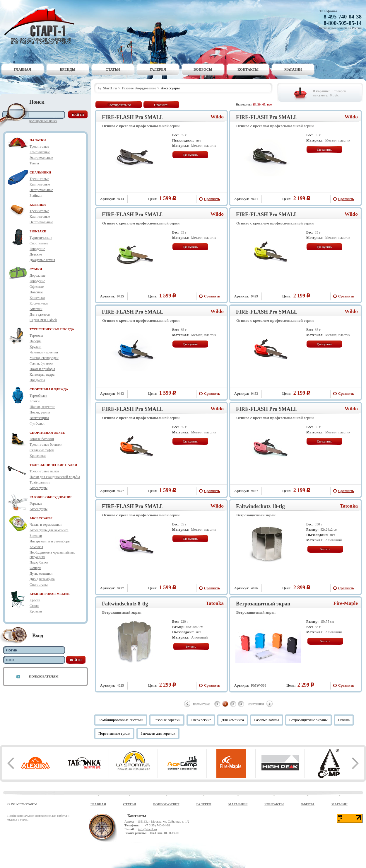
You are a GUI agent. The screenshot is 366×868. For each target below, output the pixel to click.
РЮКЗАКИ (38, 231)
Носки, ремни (40, 412)
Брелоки (36, 536)
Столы (34, 606)
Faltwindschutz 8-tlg (125, 604)
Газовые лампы (267, 720)
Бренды (68, 69)
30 (259, 104)
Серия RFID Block (43, 320)
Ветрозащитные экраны (308, 720)
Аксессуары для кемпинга (49, 530)
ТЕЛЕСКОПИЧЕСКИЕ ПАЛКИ (53, 465)
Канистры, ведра (42, 375)
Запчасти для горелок (158, 733)
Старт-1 (42, 25)
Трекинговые (39, 147)
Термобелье (38, 396)
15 (254, 104)
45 (264, 104)
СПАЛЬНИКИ (40, 172)
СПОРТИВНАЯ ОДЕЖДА (49, 389)
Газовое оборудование (139, 88)
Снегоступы (39, 585)
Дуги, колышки (41, 573)
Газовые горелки (167, 720)
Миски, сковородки (44, 358)
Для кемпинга (233, 720)
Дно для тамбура (42, 579)
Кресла (35, 600)
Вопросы (203, 69)
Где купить (190, 155)
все (269, 104)
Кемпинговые (40, 152)
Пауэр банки (39, 562)
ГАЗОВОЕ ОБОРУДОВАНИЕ (51, 497)
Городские (37, 249)
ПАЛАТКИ (38, 140)
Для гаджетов (40, 314)
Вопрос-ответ (166, 804)
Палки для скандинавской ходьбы (55, 477)
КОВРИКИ (38, 205)
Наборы (35, 341)
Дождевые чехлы (42, 260)
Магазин (293, 69)
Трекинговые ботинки (46, 445)
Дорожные (37, 275)
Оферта (308, 804)
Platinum (36, 195)
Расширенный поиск (43, 121)
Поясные (36, 292)
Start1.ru (110, 88)
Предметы (37, 380)
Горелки (36, 503)
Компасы (36, 547)
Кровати (36, 611)
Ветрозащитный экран (263, 604)
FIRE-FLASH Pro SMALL (133, 117)
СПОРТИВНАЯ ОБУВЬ (47, 433)
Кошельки (37, 298)
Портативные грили (114, 733)
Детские (36, 254)
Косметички (39, 303)
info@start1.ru (147, 829)
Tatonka (349, 506)
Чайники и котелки (44, 352)
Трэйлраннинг (40, 482)
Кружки (35, 347)
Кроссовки (38, 456)
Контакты (248, 69)
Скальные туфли (42, 450)
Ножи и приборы (42, 369)
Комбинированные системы (121, 720)
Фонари (35, 568)
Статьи (113, 69)
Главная (23, 69)
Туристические (41, 238)
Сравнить (161, 105)
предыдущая (202, 704)
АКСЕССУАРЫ (41, 518)
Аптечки (36, 309)
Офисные (37, 287)
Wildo (217, 117)
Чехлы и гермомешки (46, 525)
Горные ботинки (42, 439)
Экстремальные (41, 158)
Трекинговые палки (44, 471)
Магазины (238, 804)
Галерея (158, 69)
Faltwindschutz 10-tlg (260, 506)
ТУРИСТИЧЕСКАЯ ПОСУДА (52, 329)
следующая (256, 704)
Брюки (35, 401)
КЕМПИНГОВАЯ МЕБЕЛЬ (50, 594)
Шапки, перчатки (42, 407)
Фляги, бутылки (41, 363)
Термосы (36, 336)
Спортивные (39, 243)
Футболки (37, 423)
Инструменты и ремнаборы (50, 541)
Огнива (344, 720)
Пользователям (44, 676)
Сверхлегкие (201, 720)
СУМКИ (36, 269)
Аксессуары (39, 488)
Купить (325, 549)
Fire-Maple (346, 603)
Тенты (34, 163)
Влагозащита (39, 418)
